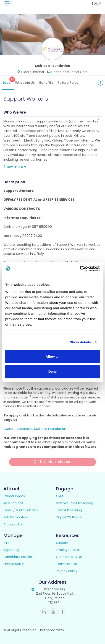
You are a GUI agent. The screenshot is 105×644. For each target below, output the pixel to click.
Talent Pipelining (69, 510)
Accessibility (13, 524)
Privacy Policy (67, 571)
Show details (80, 342)
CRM (59, 496)
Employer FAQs (68, 550)
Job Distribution (16, 517)
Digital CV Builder (69, 517)
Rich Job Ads (13, 503)
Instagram (53, 612)
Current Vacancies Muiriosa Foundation (35, 429)
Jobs (8, 81)
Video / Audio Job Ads (21, 510)
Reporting (11, 550)
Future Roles (68, 83)
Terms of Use (67, 564)
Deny (53, 371)
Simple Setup (14, 564)
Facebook (62, 612)
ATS (6, 543)
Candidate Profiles (18, 557)
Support (62, 543)
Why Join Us (25, 83)
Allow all (53, 356)
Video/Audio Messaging (75, 503)
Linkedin (44, 612)
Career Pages (14, 496)
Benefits (46, 83)
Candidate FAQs (69, 557)
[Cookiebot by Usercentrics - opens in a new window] (80, 269)
